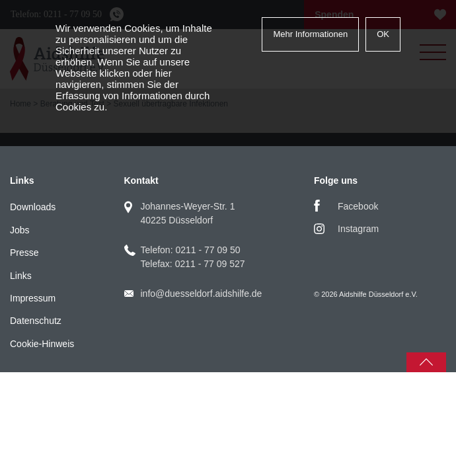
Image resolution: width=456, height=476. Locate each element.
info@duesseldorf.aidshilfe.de (202, 294)
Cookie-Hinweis (42, 344)
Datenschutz (36, 321)
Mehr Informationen (310, 34)
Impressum (33, 298)
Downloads (33, 207)
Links (21, 276)
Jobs (20, 230)
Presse (24, 253)
